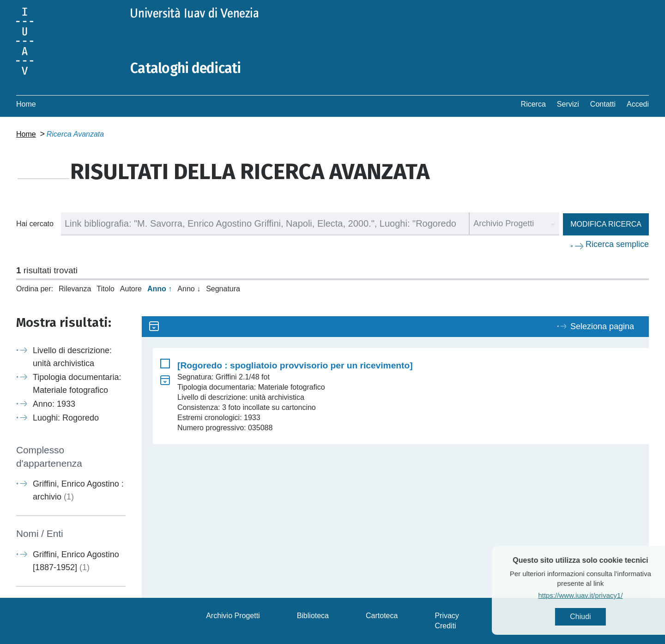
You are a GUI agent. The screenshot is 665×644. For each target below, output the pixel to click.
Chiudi (598, 617)
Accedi (638, 104)
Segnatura (223, 289)
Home (26, 104)
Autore (131, 289)
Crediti (445, 626)
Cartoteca (382, 616)
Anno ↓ (189, 289)
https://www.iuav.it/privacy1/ (598, 595)
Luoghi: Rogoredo (66, 418)
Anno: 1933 (54, 404)
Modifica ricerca (606, 224)
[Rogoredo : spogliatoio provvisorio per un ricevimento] (295, 365)
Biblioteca (313, 616)
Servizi (568, 104)
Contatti (603, 104)
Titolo (106, 289)
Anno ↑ (160, 289)
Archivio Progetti (233, 616)
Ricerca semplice (617, 244)
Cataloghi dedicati (186, 68)
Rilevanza (75, 289)
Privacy (447, 616)
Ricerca (533, 104)
